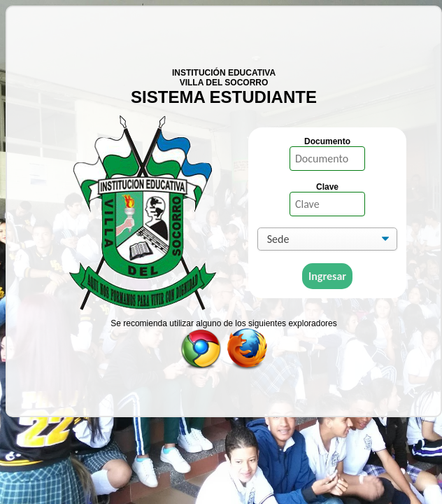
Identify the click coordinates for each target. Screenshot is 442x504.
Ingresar (327, 276)
